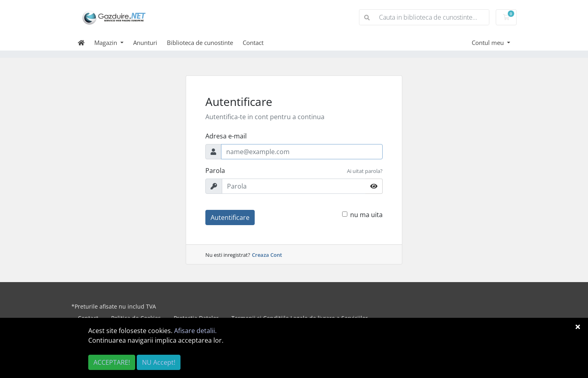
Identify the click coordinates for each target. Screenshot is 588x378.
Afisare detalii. (195, 331)
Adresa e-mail (226, 136)
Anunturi (145, 43)
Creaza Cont (267, 255)
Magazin (106, 43)
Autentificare (230, 217)
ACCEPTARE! (112, 362)
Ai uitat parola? (365, 171)
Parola (215, 171)
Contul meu (489, 43)
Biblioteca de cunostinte (200, 43)
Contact (253, 43)
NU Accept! (159, 362)
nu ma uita (366, 215)
